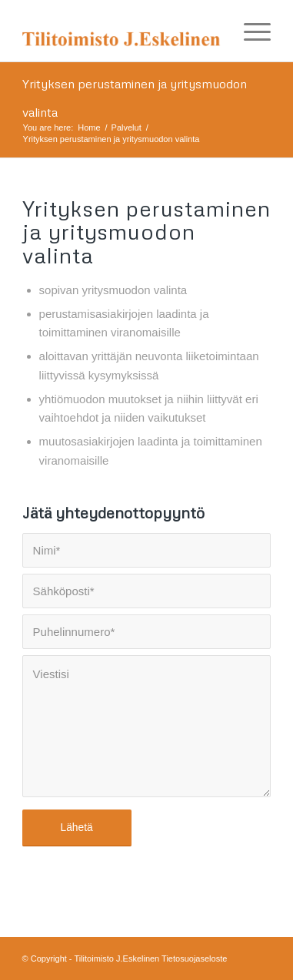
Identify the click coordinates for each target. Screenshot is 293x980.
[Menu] (250, 31)
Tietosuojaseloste (194, 958)
